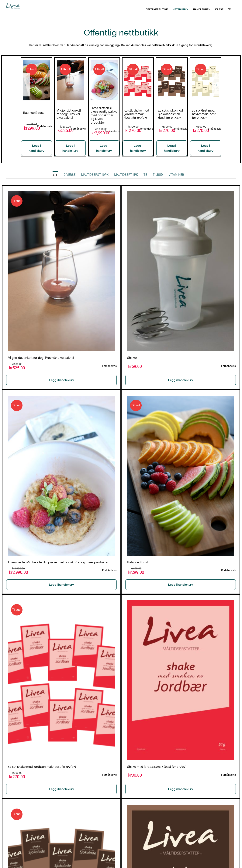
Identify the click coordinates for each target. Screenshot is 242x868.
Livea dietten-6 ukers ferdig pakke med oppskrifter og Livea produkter (104, 115)
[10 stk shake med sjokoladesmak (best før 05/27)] (172, 62)
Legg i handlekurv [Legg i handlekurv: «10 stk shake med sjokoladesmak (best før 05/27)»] (172, 148)
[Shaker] (181, 194)
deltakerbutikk (162, 45)
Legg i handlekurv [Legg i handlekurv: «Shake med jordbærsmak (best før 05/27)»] (181, 789)
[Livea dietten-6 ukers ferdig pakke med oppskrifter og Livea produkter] (104, 62)
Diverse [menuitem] (69, 175)
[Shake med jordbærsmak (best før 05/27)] (181, 603)
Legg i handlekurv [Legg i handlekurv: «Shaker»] (181, 380)
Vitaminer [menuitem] (176, 175)
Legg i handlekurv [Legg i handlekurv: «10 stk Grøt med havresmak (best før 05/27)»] (206, 148)
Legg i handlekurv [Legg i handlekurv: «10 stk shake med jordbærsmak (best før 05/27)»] (138, 148)
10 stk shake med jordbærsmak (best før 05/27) (137, 114)
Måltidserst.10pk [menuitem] (95, 175)
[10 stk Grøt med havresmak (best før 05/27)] (206, 62)
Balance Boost (33, 113)
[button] (25, 85)
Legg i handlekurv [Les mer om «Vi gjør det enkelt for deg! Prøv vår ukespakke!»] (70, 148)
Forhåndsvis (45, 126)
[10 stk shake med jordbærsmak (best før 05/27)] (138, 62)
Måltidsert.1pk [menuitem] (126, 175)
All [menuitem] (55, 175)
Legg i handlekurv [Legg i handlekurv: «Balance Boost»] (37, 148)
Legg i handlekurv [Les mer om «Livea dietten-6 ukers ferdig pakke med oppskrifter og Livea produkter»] (104, 148)
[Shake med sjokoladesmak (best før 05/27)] (181, 807)
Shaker (132, 358)
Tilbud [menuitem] (158, 175)
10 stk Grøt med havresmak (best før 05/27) (204, 114)
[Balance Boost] (37, 62)
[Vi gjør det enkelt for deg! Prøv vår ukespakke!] (70, 62)
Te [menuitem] (145, 175)
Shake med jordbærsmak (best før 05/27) (157, 767)
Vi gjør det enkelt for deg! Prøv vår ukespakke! (69, 114)
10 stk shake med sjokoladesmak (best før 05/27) (171, 114)
